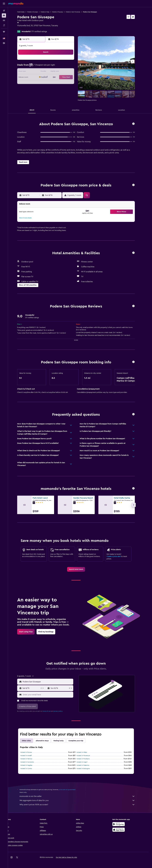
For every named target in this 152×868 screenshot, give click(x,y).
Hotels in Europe (37, 12)
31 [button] (45, 88)
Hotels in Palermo (87, 765)
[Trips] (4, 32)
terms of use (51, 711)
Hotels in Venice (30, 759)
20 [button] (61, 77)
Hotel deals (25, 12)
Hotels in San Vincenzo (77, 12)
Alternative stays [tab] (46, 741)
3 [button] (45, 66)
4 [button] (50, 66)
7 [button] (67, 66)
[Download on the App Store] (122, 830)
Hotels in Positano (87, 759)
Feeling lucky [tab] (63, 741)
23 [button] (39, 83)
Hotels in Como (30, 769)
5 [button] (56, 66)
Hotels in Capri (86, 762)
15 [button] (72, 72)
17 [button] (45, 77)
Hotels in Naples (30, 765)
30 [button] (39, 88)
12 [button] (56, 72)
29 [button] (72, 83)
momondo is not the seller (81, 796)
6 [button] (61, 66)
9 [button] (39, 72)
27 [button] (61, 83)
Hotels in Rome (30, 752)
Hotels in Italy (49, 12)
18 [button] (50, 77)
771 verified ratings (43, 32)
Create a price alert (118, 556)
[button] (4, 4)
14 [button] (67, 72)
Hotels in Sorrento (31, 762)
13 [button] (61, 72)
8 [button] (72, 66)
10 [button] (45, 72)
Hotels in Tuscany (62, 12)
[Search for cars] (4, 20)
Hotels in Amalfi (30, 756)
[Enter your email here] (51, 695)
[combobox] (51, 682)
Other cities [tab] (30, 741)
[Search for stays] (4, 15)
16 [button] (39, 77)
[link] (80, 569)
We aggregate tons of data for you (81, 800)
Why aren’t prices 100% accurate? (81, 805)
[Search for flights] (4, 11)
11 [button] (50, 72)
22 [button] (72, 77)
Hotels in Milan (86, 752)
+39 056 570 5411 (28, 28)
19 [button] (56, 77)
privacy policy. (62, 711)
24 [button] (45, 83)
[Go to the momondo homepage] (16, 3)
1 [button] (72, 61)
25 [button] (50, 83)
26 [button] (56, 83)
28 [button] (67, 83)
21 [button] (67, 77)
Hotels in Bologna (87, 769)
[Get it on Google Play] (122, 824)
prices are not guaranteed (71, 790)
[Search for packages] (4, 25)
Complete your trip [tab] (80, 741)
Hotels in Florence (87, 756)
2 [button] (39, 66)
